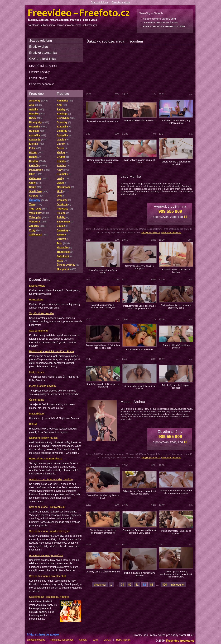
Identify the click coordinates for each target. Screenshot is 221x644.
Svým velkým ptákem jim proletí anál (140, 161)
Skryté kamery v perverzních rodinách (176, 163)
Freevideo (36, 94)
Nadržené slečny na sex (43, 438)
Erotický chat (39, 47)
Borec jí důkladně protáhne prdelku (176, 346)
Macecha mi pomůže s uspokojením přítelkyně (103, 306)
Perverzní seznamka (42, 84)
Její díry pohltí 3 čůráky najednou (103, 572)
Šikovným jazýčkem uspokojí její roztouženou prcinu (140, 492)
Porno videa (36, 299)
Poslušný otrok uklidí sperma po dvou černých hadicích (140, 307)
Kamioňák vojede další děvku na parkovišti (103, 385)
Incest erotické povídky (43, 386)
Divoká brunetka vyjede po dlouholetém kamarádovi (103, 531)
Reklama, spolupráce (62, 640)
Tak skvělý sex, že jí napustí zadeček (176, 386)
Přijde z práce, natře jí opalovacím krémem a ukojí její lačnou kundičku (176, 574)
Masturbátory (37, 414)
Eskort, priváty (38, 78)
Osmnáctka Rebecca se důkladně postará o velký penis (140, 531)
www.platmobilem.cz (171, 232)
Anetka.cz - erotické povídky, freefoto (51, 479)
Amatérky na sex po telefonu (46, 555)
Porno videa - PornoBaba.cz (46, 458)
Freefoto (63, 94)
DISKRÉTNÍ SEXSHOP (44, 66)
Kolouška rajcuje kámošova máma (103, 271)
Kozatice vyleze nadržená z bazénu (176, 271)
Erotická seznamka (43, 53)
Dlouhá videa (37, 286)
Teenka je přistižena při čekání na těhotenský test (103, 347)
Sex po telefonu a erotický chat (47, 576)
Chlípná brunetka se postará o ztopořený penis (176, 306)
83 (152, 585)
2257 (95, 640)
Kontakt (83, 640)
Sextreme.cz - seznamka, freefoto (49, 597)
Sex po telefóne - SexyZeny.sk (47, 507)
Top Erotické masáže (41, 313)
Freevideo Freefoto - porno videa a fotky (79, 13)
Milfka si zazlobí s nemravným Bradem (140, 574)
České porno (37, 400)
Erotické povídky (121, 2)
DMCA (107, 640)
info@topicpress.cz (151, 232)
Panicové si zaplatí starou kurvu (103, 121)
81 (137, 585)
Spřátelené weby (36, 640)
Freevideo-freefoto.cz (180, 641)
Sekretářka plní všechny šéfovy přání (103, 497)
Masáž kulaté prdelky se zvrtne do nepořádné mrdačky (176, 492)
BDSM (33, 424)
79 (122, 585)
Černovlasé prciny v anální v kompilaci (140, 267)
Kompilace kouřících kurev (139, 349)
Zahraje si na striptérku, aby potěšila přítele (176, 122)
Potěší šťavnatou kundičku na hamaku (176, 532)
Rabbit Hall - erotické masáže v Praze (52, 351)
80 (130, 585)
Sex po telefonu (99, 2)
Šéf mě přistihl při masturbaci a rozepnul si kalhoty (103, 161)
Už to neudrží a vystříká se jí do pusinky (139, 387)
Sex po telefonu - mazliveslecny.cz (49, 531)
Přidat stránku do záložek (43, 635)
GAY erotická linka (42, 59)
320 (165, 585)
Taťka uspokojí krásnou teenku (140, 120)
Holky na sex (37, 372)
